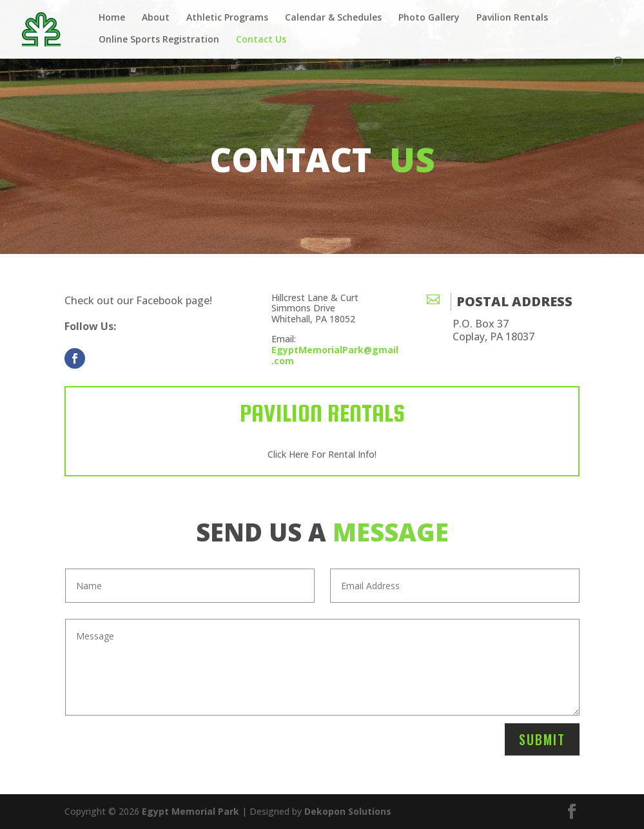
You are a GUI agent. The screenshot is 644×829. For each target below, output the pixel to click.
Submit (542, 739)
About (156, 18)
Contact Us (261, 40)
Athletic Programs (227, 18)
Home (112, 18)
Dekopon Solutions (348, 811)
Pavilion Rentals (512, 18)
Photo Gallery (429, 18)
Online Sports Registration (159, 40)
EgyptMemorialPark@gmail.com (335, 355)
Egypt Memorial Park (190, 811)
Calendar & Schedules (333, 18)
